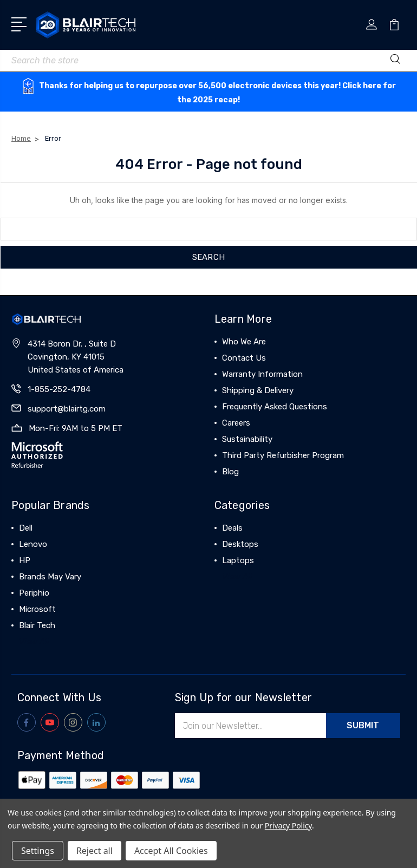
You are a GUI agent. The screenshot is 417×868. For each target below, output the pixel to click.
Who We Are (244, 342)
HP (25, 560)
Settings (38, 851)
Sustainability (247, 439)
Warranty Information (262, 374)
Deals (232, 528)
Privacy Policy (288, 825)
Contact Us (244, 358)
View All (34, 642)
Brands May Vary (50, 577)
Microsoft (37, 609)
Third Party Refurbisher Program (283, 455)
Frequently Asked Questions (275, 407)
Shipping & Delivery (258, 390)
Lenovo (33, 544)
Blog (230, 472)
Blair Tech (37, 625)
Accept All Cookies (171, 851)
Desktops (240, 544)
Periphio (34, 593)
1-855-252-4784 (59, 389)
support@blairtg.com (67, 409)
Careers (236, 423)
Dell (26, 528)
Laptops (238, 560)
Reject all (95, 851)
